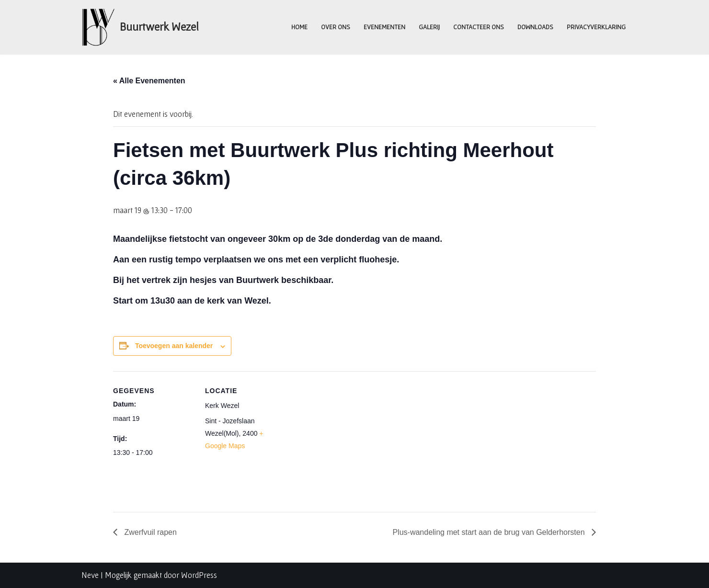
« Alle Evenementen (149, 81)
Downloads (535, 27)
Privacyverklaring (596, 27)
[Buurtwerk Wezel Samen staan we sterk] (140, 27)
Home (299, 27)
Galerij (429, 27)
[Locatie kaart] (348, 437)
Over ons (336, 27)
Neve (90, 575)
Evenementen (384, 27)
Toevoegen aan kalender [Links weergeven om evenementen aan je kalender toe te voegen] (174, 346)
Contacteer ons (479, 27)
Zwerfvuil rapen (149, 532)
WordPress (199, 575)
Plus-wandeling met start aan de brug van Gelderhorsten (490, 532)
